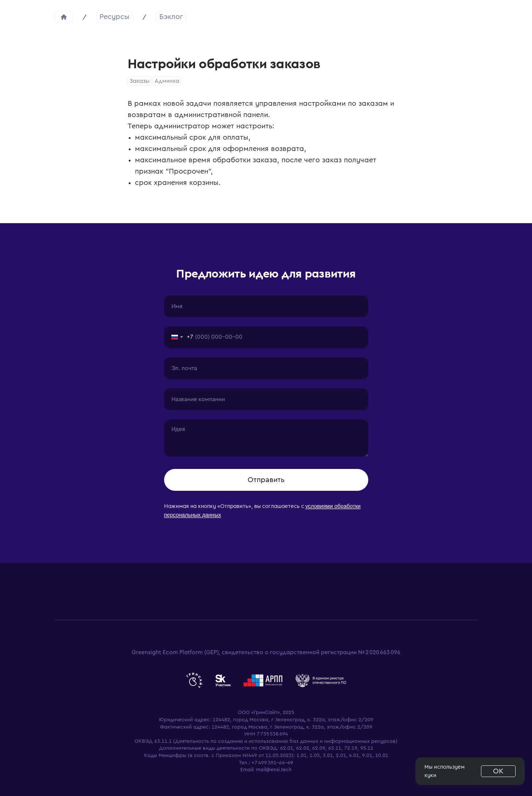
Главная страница (64, 17)
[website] (194, 680)
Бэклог (171, 17)
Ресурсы (114, 17)
